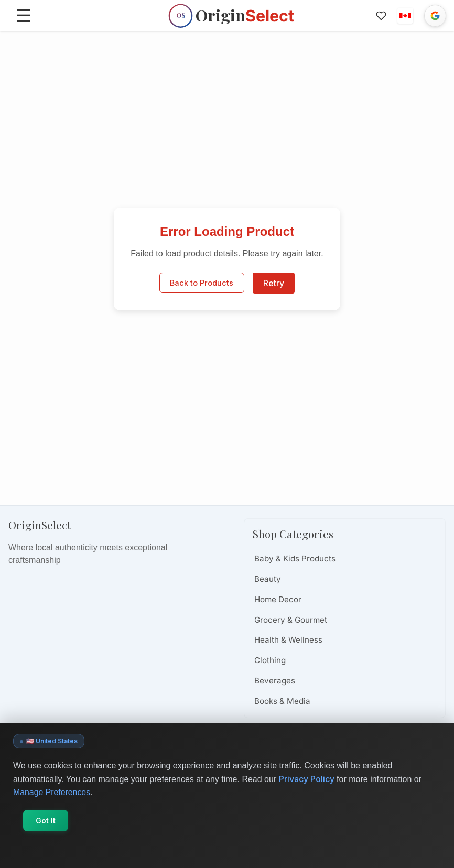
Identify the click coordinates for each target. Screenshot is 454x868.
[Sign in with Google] (435, 16)
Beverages (275, 681)
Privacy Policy (307, 779)
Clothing (270, 660)
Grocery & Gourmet (291, 620)
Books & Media (282, 701)
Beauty (268, 579)
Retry (274, 283)
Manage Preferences (52, 792)
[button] (405, 16)
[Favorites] (381, 16)
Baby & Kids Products (295, 558)
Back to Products (202, 283)
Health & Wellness (288, 640)
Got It (46, 821)
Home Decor (278, 599)
